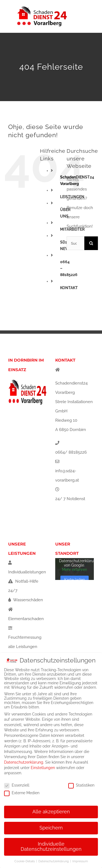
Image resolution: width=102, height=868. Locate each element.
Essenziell (17, 785)
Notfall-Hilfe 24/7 (23, 586)
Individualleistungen (27, 568)
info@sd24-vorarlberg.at (67, 476)
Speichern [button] (51, 828)
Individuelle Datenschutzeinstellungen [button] (51, 847)
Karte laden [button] (75, 580)
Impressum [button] (80, 861)
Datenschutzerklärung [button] (54, 861)
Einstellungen (43, 768)
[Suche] (91, 243)
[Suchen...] (75, 243)
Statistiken (81, 785)
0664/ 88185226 (71, 452)
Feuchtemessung (25, 633)
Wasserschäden (26, 600)
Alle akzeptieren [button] (51, 812)
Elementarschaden (26, 614)
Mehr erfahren (75, 570)
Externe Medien (22, 793)
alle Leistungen (23, 647)
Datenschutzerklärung (24, 762)
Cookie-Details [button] (25, 861)
